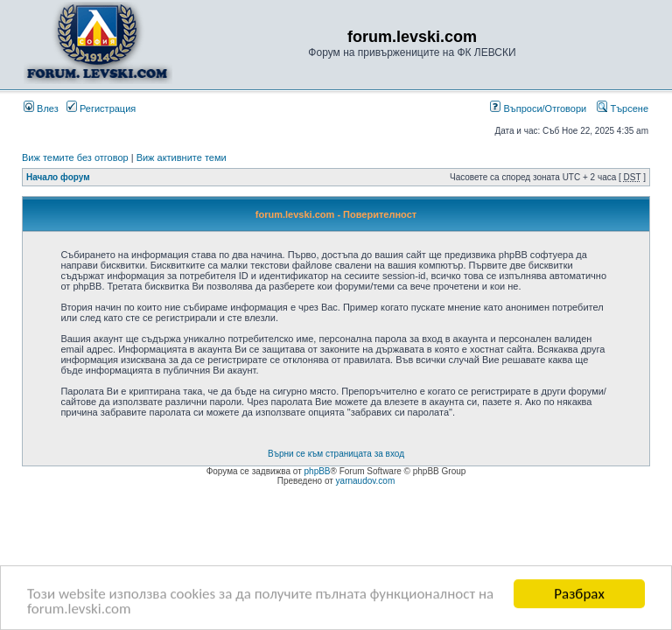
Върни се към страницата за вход (336, 454)
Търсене (623, 108)
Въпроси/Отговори (538, 108)
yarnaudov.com (366, 481)
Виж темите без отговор (75, 157)
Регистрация (101, 108)
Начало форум (58, 177)
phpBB (318, 471)
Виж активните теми (182, 157)
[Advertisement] (336, 535)
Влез (41, 108)
